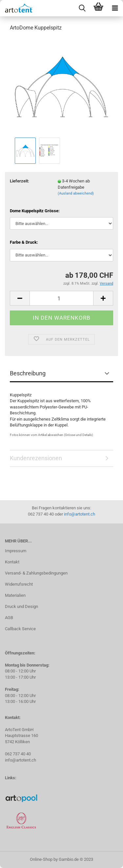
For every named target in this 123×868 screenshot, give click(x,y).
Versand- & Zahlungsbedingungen (36, 573)
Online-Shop (41, 859)
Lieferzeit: (20, 181)
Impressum (16, 551)
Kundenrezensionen (36, 458)
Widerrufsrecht (19, 584)
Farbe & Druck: (24, 242)
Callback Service (20, 629)
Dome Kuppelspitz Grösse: (35, 211)
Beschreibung (28, 373)
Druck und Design (21, 606)
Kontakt (12, 562)
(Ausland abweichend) (76, 193)
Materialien (15, 595)
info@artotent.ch (80, 514)
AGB (9, 618)
